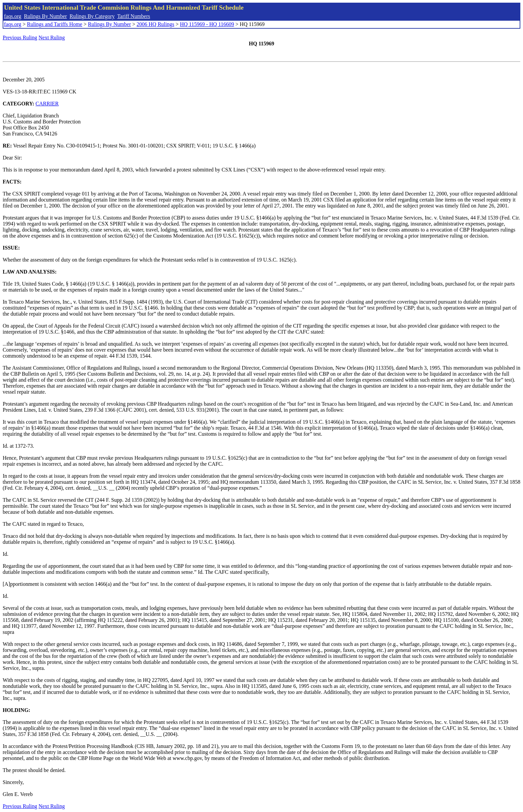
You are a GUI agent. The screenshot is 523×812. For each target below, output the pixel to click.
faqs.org (13, 16)
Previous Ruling (20, 38)
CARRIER (47, 104)
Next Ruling (52, 38)
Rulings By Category (92, 16)
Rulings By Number (46, 16)
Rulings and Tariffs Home (55, 24)
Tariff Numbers (134, 16)
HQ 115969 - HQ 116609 (207, 24)
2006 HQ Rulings (156, 24)
